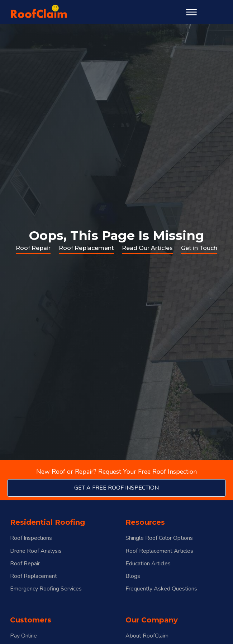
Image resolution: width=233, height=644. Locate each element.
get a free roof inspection (116, 488)
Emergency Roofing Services (46, 589)
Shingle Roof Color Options (159, 538)
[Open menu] (191, 12)
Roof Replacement (86, 248)
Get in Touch (199, 248)
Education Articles (148, 564)
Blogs (133, 576)
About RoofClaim (147, 636)
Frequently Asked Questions (161, 589)
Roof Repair (33, 248)
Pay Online (23, 636)
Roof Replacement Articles (159, 551)
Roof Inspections (31, 538)
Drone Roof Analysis (36, 551)
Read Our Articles (147, 248)
